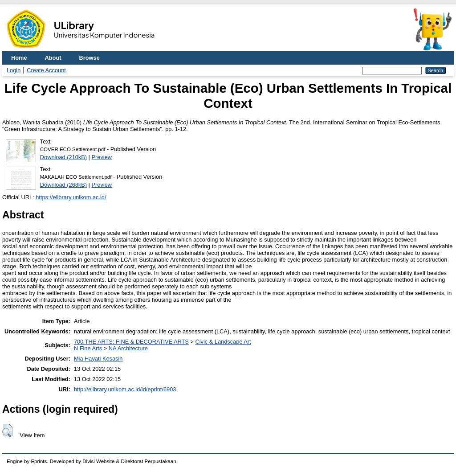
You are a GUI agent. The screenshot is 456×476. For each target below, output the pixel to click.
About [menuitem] (53, 58)
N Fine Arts (88, 348)
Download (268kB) (63, 185)
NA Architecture (128, 348)
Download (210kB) (63, 157)
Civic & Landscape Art (223, 342)
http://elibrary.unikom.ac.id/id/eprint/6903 (125, 389)
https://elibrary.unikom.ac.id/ (71, 197)
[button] (7, 431)
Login (14, 70)
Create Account (46, 70)
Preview (102, 157)
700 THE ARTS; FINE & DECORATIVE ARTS (131, 342)
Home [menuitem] (19, 58)
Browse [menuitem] (90, 58)
